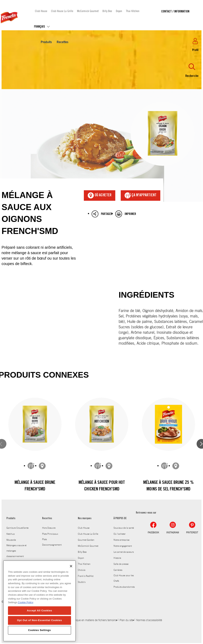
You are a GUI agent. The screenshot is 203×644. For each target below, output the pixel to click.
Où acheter (100, 196)
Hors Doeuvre (49, 528)
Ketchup (11, 534)
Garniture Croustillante (17, 528)
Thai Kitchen (133, 11)
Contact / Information (175, 12)
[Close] (71, 571)
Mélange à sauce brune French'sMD (35, 486)
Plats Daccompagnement (52, 542)
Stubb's (82, 582)
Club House (41, 11)
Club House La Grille (62, 11)
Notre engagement (123, 546)
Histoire (117, 558)
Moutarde (11, 540)
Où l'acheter (120, 534)
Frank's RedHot (86, 576)
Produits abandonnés (124, 587)
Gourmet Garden (86, 540)
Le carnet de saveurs (124, 552)
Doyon (119, 11)
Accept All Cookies (39, 615)
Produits (46, 42)
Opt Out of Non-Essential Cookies (40, 625)
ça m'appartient (141, 196)
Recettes (62, 42)
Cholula (82, 570)
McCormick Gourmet (88, 11)
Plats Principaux (50, 534)
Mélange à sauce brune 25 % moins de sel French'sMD (168, 486)
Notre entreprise (121, 540)
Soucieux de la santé (124, 528)
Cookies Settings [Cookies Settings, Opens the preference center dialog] (39, 635)
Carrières (118, 570)
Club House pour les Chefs (124, 578)
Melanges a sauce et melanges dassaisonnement (16, 551)
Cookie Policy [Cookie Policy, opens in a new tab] (26, 607)
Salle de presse (121, 564)
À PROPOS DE (120, 519)
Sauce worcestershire (17, 562)
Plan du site (126, 620)
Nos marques (85, 519)
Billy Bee (107, 11)
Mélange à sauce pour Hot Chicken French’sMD (102, 486)
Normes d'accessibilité (149, 620)
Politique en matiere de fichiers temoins (94, 620)
